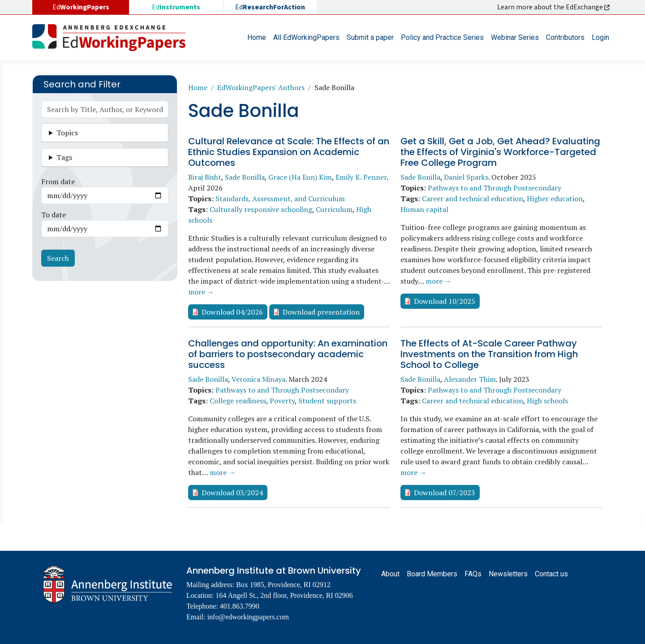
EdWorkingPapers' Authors (261, 87)
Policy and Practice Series (442, 37)
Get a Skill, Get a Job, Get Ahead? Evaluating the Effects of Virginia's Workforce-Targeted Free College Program (500, 152)
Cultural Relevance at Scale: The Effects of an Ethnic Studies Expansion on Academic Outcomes (289, 152)
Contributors (565, 37)
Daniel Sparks (466, 177)
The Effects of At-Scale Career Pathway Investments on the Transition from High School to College (489, 354)
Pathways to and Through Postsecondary (494, 188)
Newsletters (508, 574)
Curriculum (334, 209)
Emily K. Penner (361, 177)
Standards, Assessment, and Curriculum (280, 199)
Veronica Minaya (258, 379)
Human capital (424, 209)
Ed (176, 7)
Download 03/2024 (232, 493)
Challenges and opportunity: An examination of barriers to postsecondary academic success (288, 354)
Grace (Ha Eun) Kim (300, 177)
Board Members (432, 574)
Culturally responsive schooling (261, 209)
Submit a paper (370, 37)
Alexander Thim (470, 379)
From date (58, 182)
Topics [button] (67, 133)
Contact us (551, 574)
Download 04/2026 (232, 312)
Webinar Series (515, 37)
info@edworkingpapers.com (248, 617)
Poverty (282, 401)
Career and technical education (473, 199)
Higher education (555, 199)
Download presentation (321, 312)
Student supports (327, 401)
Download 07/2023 (445, 493)
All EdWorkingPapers (306, 37)
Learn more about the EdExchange (554, 7)
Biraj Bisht (205, 177)
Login (600, 37)
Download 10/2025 (445, 301)
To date (54, 215)
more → (201, 292)
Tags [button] (64, 157)
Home (257, 37)
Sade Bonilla (245, 177)
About (390, 574)
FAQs (473, 574)
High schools (547, 401)
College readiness (238, 401)
